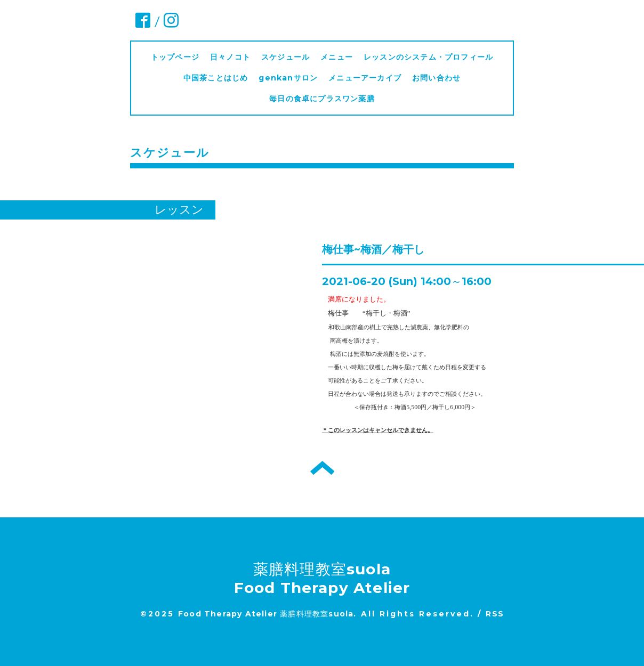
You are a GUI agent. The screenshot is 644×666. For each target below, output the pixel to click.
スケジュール (285, 57)
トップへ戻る (322, 468)
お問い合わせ (436, 78)
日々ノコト (230, 57)
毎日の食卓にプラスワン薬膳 (326, 99)
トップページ (175, 57)
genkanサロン (288, 78)
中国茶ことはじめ (216, 78)
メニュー (337, 57)
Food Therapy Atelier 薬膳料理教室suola (266, 614)
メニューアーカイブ (365, 78)
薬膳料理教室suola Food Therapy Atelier (322, 578)
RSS (495, 614)
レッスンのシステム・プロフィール (428, 57)
